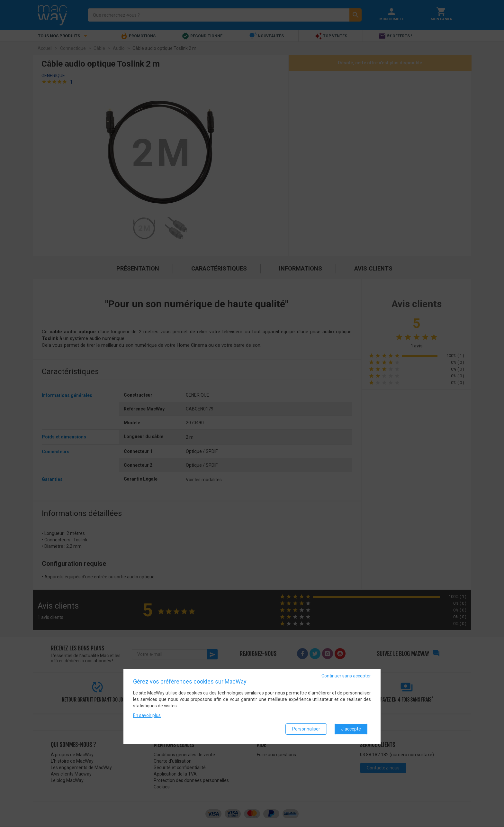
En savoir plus (147, 715)
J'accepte (351, 729)
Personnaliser (306, 729)
